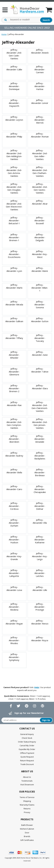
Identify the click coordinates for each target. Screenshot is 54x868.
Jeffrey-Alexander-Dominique (14, 86)
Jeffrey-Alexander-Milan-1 (40, 288)
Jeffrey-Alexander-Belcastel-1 (14, 220)
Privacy (27, 812)
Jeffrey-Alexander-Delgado (40, 237)
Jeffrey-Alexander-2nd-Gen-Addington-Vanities (14, 155)
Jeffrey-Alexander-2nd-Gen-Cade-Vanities (14, 54)
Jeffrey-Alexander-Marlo (14, 286)
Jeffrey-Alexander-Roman (40, 135)
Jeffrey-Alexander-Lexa (14, 589)
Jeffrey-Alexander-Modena (14, 607)
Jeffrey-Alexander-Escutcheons (14, 254)
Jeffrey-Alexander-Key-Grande (14, 556)
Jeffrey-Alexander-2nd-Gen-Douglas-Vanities (14, 188)
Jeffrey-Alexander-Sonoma (40, 304)
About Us (27, 777)
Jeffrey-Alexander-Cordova (14, 506)
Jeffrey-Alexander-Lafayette (14, 573)
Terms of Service (27, 797)
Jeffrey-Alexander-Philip (14, 135)
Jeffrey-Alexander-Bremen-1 (14, 237)
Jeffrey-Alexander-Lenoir (40, 102)
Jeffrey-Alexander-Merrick (40, 120)
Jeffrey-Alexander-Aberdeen (14, 439)
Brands (27, 836)
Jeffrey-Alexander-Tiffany (14, 337)
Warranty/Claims (27, 805)
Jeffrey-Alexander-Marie (40, 269)
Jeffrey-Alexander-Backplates (40, 456)
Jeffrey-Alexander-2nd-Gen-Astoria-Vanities (14, 172)
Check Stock (27, 738)
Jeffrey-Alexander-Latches (40, 573)
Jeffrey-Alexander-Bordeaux (40, 472)
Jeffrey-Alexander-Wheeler (14, 355)
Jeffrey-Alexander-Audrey (14, 454)
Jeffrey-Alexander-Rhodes (14, 640)
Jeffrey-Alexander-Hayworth (14, 103)
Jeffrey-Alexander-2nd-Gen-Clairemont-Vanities (40, 407)
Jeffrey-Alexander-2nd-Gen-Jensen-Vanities (40, 424)
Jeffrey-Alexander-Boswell (40, 220)
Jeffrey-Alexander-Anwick (40, 51)
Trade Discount (27, 764)
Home (4, 34)
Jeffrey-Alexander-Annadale (40, 439)
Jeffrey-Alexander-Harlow (40, 86)
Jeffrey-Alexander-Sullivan (14, 320)
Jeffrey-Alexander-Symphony (14, 657)
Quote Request (27, 757)
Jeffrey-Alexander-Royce (40, 639)
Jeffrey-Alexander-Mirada (14, 303)
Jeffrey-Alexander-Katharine (40, 540)
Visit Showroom (27, 785)
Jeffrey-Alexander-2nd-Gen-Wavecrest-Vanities (14, 205)
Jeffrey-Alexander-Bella (14, 471)
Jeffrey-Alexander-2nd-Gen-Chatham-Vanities (40, 172)
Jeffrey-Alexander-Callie (14, 68)
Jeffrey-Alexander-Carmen (40, 69)
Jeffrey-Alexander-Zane (40, 353)
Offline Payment (27, 753)
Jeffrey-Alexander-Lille (40, 589)
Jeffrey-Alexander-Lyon (14, 269)
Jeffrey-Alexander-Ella (40, 521)
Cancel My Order (27, 745)
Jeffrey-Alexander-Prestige (40, 607)
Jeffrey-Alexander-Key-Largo (40, 556)
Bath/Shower (27, 825)
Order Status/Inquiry (27, 742)
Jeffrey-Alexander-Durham (14, 523)
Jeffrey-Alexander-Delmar (40, 506)
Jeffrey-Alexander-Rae (14, 404)
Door (27, 833)
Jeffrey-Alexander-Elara (40, 387)
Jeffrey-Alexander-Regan (14, 622)
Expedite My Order (27, 749)
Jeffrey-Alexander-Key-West (40, 254)
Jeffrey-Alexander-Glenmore (14, 372)
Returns (27, 809)
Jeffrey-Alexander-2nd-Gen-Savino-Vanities (40, 188)
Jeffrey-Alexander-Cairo (14, 488)
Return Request (27, 761)
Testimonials (27, 781)
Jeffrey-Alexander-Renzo (40, 622)
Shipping (27, 801)
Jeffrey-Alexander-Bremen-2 (14, 388)
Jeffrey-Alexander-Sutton (40, 320)
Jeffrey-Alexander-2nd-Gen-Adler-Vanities (40, 155)
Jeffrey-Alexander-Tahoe (40, 370)
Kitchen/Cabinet (27, 829)
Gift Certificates (27, 840)
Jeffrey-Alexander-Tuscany (40, 338)
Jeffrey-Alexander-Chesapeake (40, 489)
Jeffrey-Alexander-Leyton (14, 118)
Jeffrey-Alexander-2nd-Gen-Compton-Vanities (14, 424)
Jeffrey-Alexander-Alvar (40, 202)
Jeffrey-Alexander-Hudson (14, 540)
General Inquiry (27, 734)
